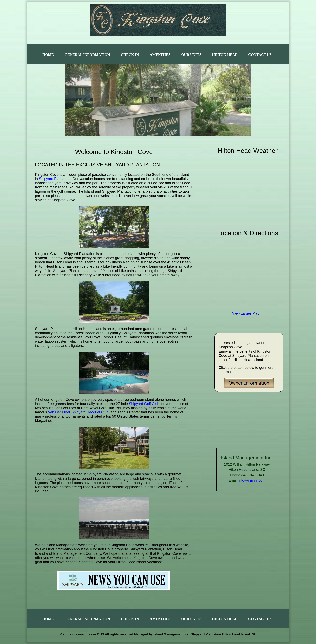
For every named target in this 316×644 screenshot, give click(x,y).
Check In (130, 55)
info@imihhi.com (252, 480)
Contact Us (260, 55)
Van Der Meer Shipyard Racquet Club (78, 412)
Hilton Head (225, 55)
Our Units (191, 55)
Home (48, 55)
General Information (87, 55)
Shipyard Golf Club (144, 404)
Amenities (160, 55)
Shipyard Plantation (55, 179)
